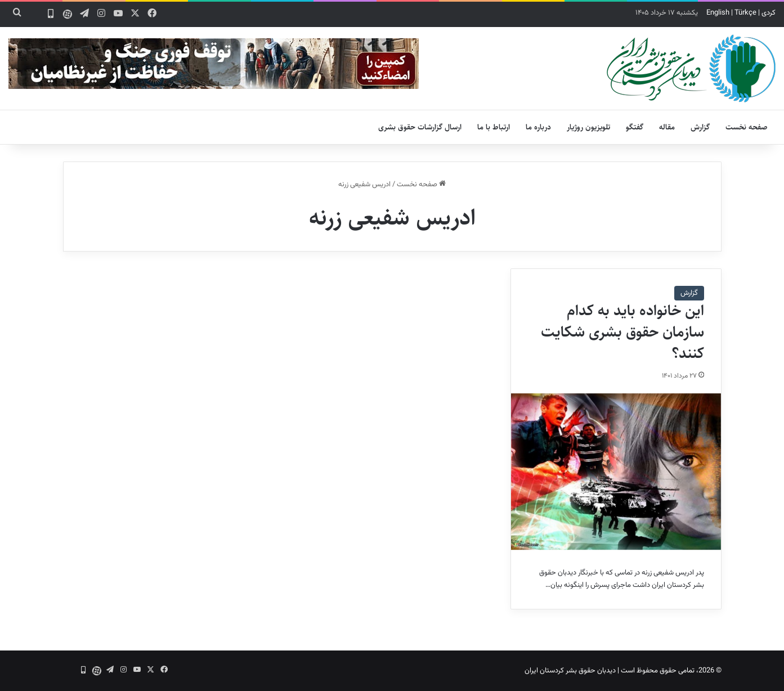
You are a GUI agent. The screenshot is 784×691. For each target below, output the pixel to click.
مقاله (667, 127)
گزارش (700, 127)
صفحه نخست (747, 127)
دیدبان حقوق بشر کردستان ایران (570, 671)
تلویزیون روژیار (588, 127)
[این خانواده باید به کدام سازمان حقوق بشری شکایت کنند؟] (616, 472)
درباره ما (538, 127)
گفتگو (635, 127)
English (718, 13)
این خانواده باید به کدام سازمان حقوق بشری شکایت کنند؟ (622, 332)
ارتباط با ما (494, 127)
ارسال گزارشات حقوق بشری (420, 127)
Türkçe (745, 13)
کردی (769, 13)
